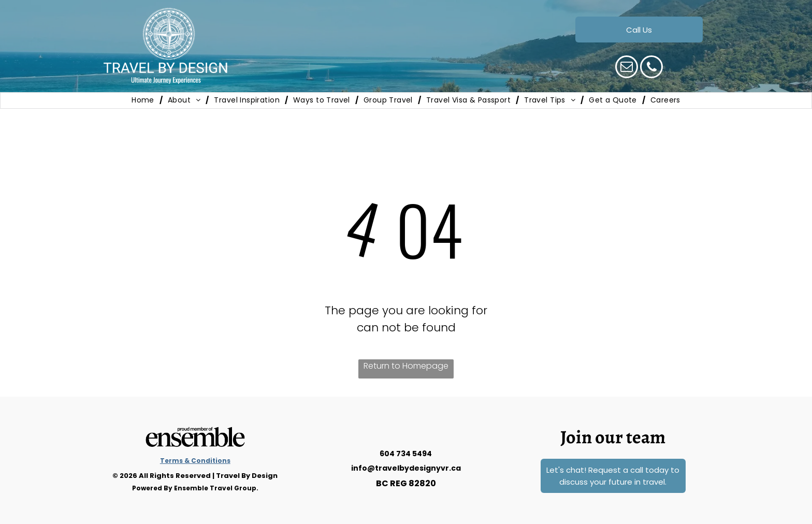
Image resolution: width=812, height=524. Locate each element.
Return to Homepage (406, 366)
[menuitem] (144, 101)
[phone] (651, 68)
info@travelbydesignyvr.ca (406, 468)
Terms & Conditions (195, 461)
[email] (627, 68)
